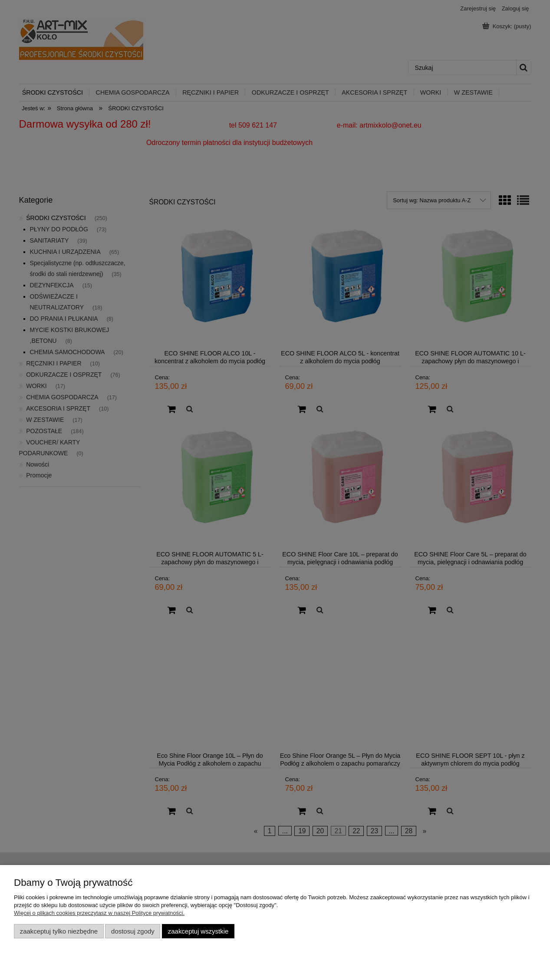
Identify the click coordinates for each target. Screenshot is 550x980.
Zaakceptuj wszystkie (198, 931)
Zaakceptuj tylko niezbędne (59, 931)
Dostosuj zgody (133, 931)
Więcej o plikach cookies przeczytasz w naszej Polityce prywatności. (99, 913)
